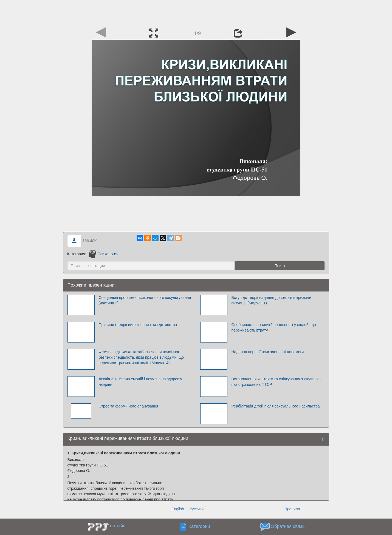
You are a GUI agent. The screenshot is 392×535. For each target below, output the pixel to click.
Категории (199, 526)
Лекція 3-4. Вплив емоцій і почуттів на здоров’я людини (140, 382)
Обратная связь (288, 526)
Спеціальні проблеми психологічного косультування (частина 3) (145, 300)
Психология (103, 254)
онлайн (118, 526)
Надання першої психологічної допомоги (267, 352)
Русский (196, 509)
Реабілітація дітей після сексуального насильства (275, 406)
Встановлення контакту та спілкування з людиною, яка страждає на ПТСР (276, 382)
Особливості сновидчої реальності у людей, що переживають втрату (273, 327)
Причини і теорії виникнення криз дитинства (138, 325)
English (178, 509)
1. (69, 453)
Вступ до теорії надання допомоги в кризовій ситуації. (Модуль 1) (271, 300)
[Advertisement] (196, 12)
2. (69, 477)
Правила (292, 509)
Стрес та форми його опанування (128, 406)
